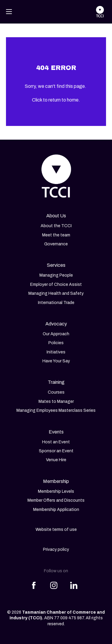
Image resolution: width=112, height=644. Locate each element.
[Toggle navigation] (9, 12)
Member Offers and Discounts (56, 500)
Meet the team (56, 235)
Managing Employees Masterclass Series (56, 410)
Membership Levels (56, 491)
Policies (56, 343)
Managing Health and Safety (56, 293)
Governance (56, 244)
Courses (56, 392)
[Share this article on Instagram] (54, 582)
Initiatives (56, 352)
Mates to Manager (56, 401)
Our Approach (56, 334)
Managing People (56, 275)
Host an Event (56, 442)
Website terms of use (56, 530)
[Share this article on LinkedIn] (74, 582)
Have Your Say (56, 361)
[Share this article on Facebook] (34, 582)
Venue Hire (56, 460)
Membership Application (56, 510)
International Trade (56, 303)
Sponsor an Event (56, 451)
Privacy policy (56, 549)
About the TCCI (56, 226)
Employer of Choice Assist (56, 284)
